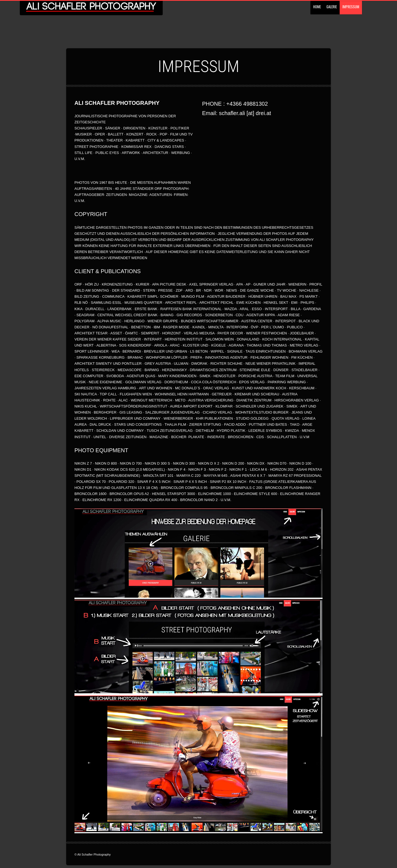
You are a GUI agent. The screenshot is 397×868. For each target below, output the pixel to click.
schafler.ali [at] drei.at (245, 113)
